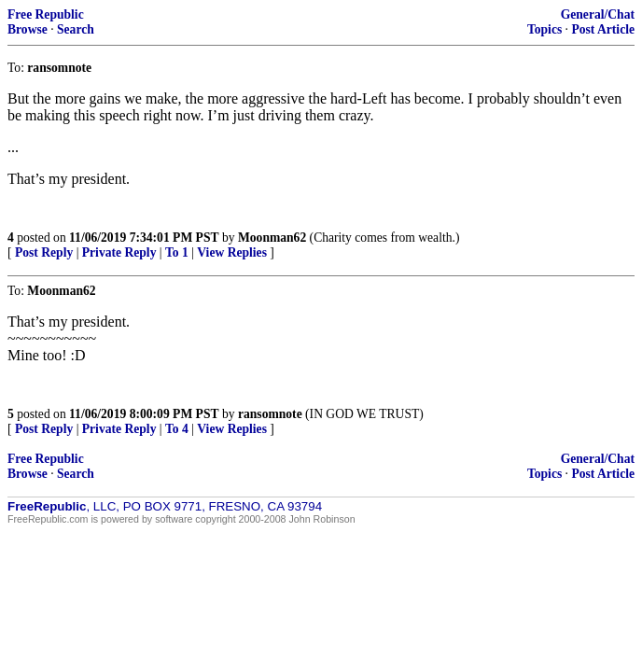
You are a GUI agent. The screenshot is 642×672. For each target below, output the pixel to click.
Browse (28, 29)
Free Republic (46, 14)
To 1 (177, 252)
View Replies (232, 252)
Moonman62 (272, 238)
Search (76, 29)
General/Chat (598, 14)
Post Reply (44, 252)
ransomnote (270, 414)
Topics (544, 29)
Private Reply (119, 252)
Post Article (603, 29)
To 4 (177, 429)
